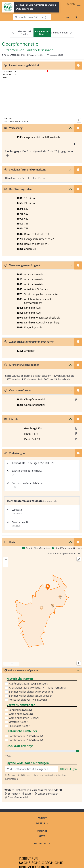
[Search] (32, 17)
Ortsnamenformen (18, 390)
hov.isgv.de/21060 (38, 463)
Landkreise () (20, 710)
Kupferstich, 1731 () (28, 684)
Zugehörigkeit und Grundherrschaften (29, 342)
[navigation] (42, 33)
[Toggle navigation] (74, 4)
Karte (10, 542)
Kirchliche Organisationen (22, 365)
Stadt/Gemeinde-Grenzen (69, 548)
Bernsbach (54, 137)
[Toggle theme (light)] (77, 17)
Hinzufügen (68, 769)
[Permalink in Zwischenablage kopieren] (52, 463)
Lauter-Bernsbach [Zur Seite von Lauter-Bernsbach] (40, 50)
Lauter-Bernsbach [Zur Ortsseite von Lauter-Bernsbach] (48, 794)
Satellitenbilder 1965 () (26, 736)
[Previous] (13, 33)
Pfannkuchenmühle (59, 33)
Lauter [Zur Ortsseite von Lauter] (29, 794)
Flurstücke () (20, 726)
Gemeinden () (21, 714)
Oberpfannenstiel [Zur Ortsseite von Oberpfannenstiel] (18, 797)
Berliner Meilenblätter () (31, 692)
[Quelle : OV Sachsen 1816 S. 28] (76, 400)
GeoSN (42, 700)
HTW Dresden (44, 692)
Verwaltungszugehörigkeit (22, 265)
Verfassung (13, 128)
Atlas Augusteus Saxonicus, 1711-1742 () (38, 688)
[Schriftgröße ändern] (68, 17)
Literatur (12, 419)
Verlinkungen (14, 453)
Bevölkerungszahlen (19, 189)
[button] (76, 400)
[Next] (71, 33)
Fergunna (60, 688)
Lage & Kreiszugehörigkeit (22, 65)
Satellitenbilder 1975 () (26, 740)
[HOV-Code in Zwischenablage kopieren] (48, 55)
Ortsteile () (19, 722)
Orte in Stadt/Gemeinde (38, 548)
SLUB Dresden (39, 684)
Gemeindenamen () (24, 718)
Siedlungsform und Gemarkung (25, 170)
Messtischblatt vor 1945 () (28, 700)
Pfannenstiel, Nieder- (25, 33)
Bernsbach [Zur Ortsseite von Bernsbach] (14, 794)
